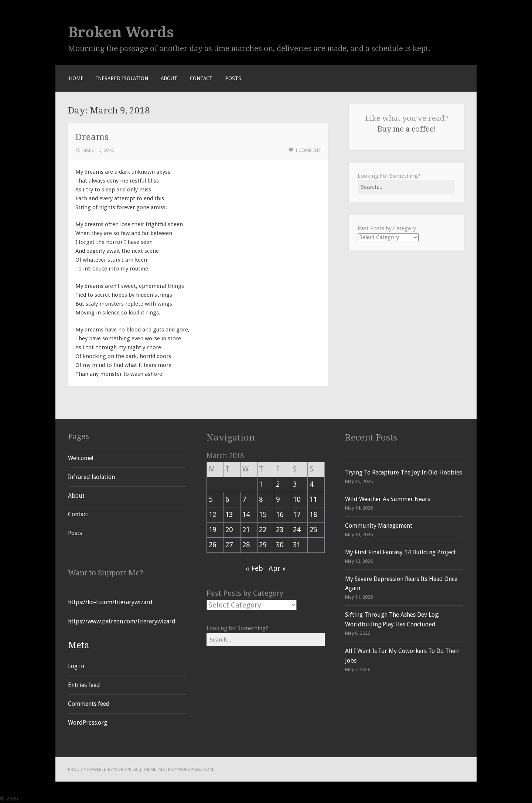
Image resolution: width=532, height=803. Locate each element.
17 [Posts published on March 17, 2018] (297, 515)
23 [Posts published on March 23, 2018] (280, 530)
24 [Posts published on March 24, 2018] (297, 530)
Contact (201, 78)
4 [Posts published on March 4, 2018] (311, 484)
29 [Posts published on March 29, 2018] (263, 545)
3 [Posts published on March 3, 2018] (295, 484)
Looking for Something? (237, 628)
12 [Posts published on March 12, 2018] (212, 515)
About (169, 78)
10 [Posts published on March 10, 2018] (297, 499)
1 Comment (308, 150)
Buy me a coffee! (407, 129)
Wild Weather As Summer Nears (388, 499)
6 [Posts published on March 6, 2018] (227, 499)
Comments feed (89, 704)
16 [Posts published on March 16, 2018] (280, 515)
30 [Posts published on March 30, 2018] (280, 545)
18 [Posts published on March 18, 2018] (313, 515)
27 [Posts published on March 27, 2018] (229, 545)
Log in (76, 666)
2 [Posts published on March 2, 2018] (278, 484)
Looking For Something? (389, 176)
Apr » (277, 569)
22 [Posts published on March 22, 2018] (263, 530)
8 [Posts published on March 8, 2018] (261, 499)
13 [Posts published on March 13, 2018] (229, 515)
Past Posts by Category (387, 228)
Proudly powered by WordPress (103, 769)
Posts (233, 78)
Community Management (379, 526)
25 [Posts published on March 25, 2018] (313, 530)
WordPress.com (196, 769)
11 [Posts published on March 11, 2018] (313, 499)
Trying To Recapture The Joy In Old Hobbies (403, 472)
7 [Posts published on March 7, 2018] (244, 499)
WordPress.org (88, 723)
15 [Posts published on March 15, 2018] (263, 515)
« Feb (254, 569)
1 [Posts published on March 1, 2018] (261, 484)
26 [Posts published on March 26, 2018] (212, 545)
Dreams (92, 137)
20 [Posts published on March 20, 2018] (229, 530)
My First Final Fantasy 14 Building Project (400, 552)
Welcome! (81, 458)
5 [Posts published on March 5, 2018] (211, 499)
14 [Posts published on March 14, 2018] (246, 515)
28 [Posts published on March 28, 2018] (246, 545)
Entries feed (84, 685)
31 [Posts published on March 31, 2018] (297, 545)
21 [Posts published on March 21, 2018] (246, 530)
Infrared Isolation (122, 78)
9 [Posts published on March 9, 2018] (278, 499)
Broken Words (121, 32)
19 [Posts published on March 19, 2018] (212, 530)
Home (76, 78)
